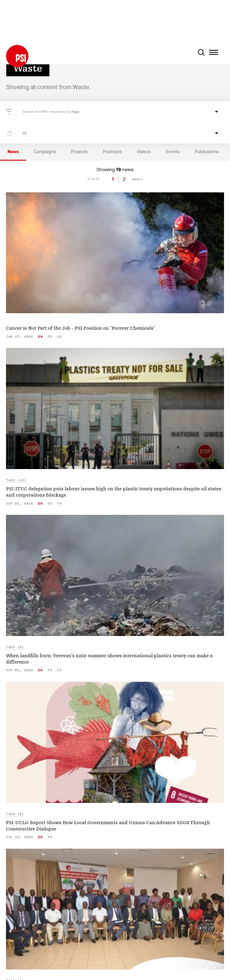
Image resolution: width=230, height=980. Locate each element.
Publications (207, 152)
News (13, 152)
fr (50, 337)
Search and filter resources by (47, 112)
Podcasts (112, 152)
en (40, 337)
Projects (79, 152)
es (59, 337)
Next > (138, 179)
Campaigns (45, 152)
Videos (144, 152)
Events (173, 152)
